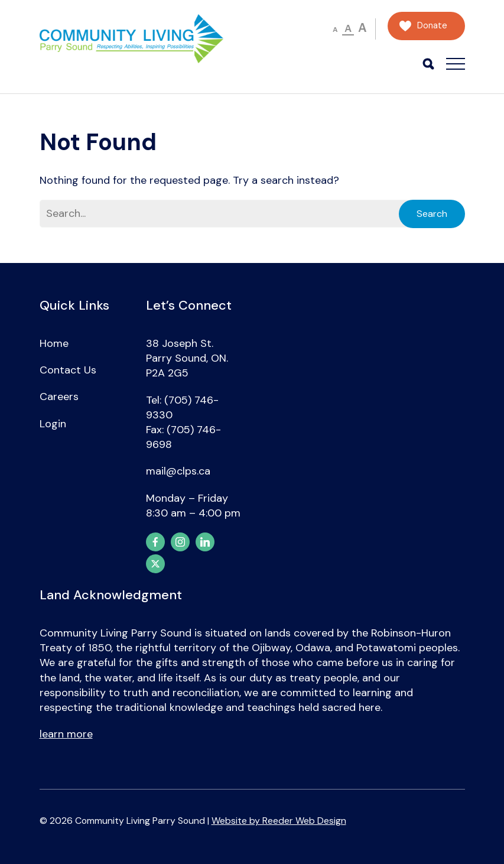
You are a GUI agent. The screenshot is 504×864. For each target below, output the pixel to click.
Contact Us (68, 370)
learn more (66, 734)
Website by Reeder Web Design (279, 821)
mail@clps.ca (178, 471)
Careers (59, 397)
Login (53, 424)
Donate (432, 26)
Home (54, 343)
